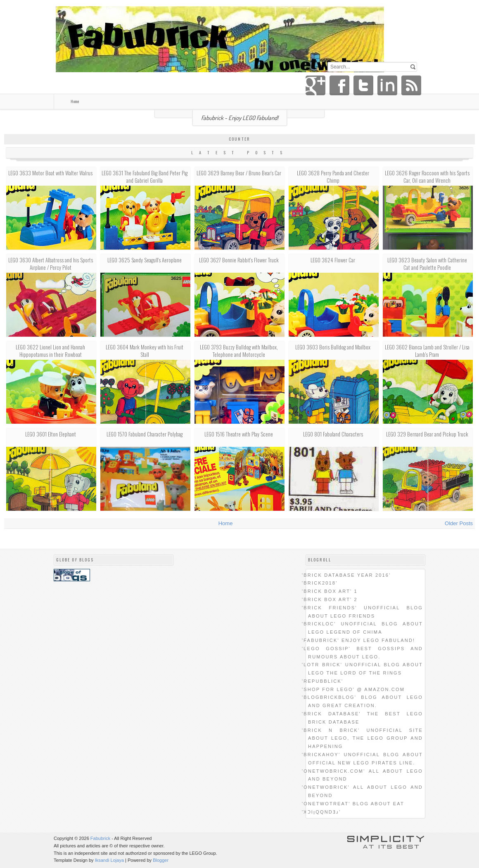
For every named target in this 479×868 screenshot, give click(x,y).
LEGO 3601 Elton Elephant (51, 434)
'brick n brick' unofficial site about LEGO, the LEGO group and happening (362, 738)
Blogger (161, 860)
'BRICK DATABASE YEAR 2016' (346, 575)
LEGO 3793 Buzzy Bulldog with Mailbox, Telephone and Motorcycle (239, 351)
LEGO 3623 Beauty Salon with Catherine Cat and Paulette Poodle (427, 264)
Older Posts (459, 523)
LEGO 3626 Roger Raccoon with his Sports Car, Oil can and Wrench (427, 177)
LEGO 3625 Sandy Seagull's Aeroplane (145, 260)
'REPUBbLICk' (322, 681)
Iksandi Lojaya (109, 860)
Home (75, 101)
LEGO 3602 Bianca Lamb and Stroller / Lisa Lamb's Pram (427, 351)
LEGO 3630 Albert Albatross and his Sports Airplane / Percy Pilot (51, 264)
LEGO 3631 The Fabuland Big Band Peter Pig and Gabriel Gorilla (145, 177)
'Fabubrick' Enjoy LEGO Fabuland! (358, 640)
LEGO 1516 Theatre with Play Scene (239, 434)
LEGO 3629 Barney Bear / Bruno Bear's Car (239, 173)
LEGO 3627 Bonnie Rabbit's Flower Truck (239, 260)
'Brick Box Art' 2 (330, 599)
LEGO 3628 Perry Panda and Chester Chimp (333, 177)
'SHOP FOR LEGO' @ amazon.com (353, 689)
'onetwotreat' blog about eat (353, 804)
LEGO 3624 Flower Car (333, 260)
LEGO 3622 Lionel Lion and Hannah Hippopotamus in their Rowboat (50, 351)
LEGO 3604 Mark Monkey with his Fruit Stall (145, 351)
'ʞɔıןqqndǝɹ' (321, 812)
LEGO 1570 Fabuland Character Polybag (145, 434)
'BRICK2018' (320, 583)
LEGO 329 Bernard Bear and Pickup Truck (427, 434)
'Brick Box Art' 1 (330, 591)
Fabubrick (100, 838)
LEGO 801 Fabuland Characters (333, 434)
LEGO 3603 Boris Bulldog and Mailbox (333, 347)
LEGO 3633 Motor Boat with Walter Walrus (50, 173)
